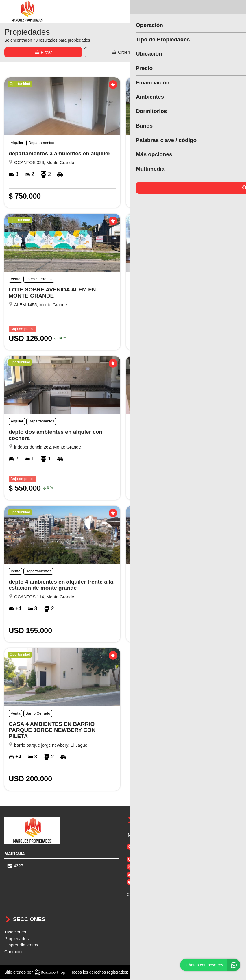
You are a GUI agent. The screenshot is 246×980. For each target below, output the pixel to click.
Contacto (13, 952)
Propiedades (16, 939)
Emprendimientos (21, 945)
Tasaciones (15, 932)
